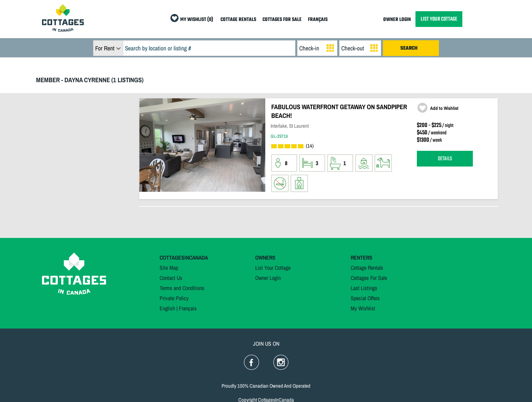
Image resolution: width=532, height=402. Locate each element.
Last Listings (364, 288)
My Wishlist (363, 308)
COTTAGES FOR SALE (282, 20)
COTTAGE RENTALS (238, 20)
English (167, 308)
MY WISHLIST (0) (197, 20)
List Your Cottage (273, 268)
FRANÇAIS (318, 20)
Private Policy (174, 298)
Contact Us (171, 278)
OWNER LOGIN (397, 20)
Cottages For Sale (369, 278)
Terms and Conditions (182, 288)
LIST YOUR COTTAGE (439, 19)
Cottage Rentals (367, 268)
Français (188, 308)
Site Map (169, 268)
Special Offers (365, 298)
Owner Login (268, 278)
